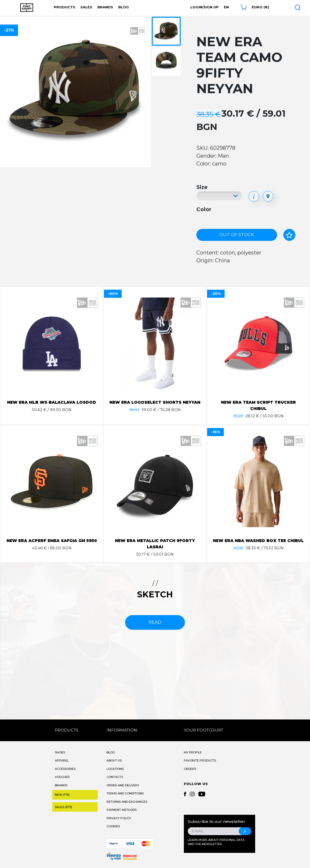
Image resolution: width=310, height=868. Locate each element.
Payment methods (122, 810)
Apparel (62, 760)
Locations (115, 769)
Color (204, 209)
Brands (105, 7)
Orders (190, 769)
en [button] (226, 7)
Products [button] (65, 7)
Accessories (65, 769)
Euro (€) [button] (260, 7)
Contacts (115, 777)
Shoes (60, 752)
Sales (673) (63, 807)
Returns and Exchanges (127, 802)
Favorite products (200, 760)
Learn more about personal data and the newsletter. (216, 842)
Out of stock (237, 235)
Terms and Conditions (125, 793)
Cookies (113, 826)
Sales (86, 7)
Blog (124, 7)
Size (202, 187)
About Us (114, 760)
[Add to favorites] (289, 235)
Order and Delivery (123, 785)
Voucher (62, 777)
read (155, 622)
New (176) (62, 795)
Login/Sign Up (204, 7)
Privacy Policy (119, 818)
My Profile (193, 752)
